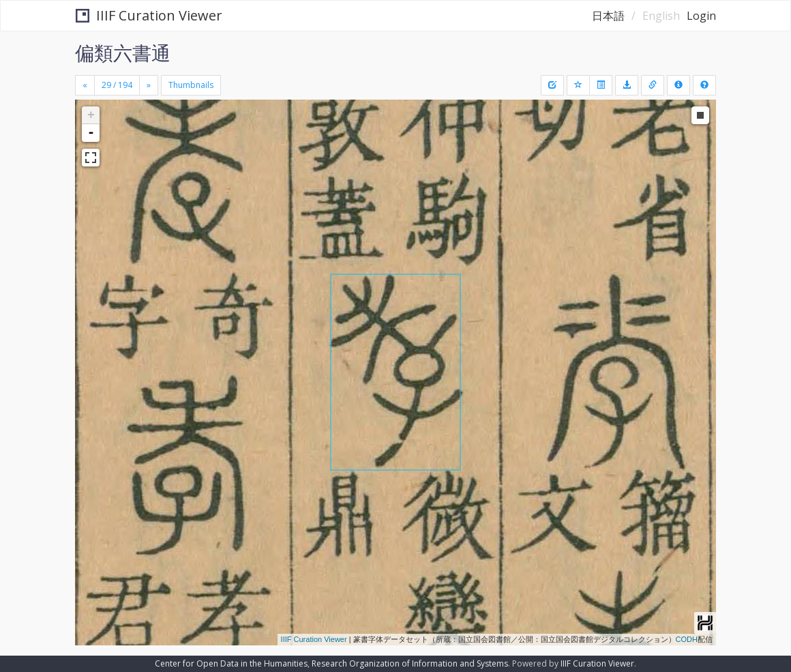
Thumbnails (191, 85)
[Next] (149, 85)
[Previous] (85, 85)
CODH (687, 639)
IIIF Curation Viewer (149, 15)
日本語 (608, 16)
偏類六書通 (123, 53)
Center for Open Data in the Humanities (231, 663)
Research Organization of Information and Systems (410, 663)
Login (701, 16)
